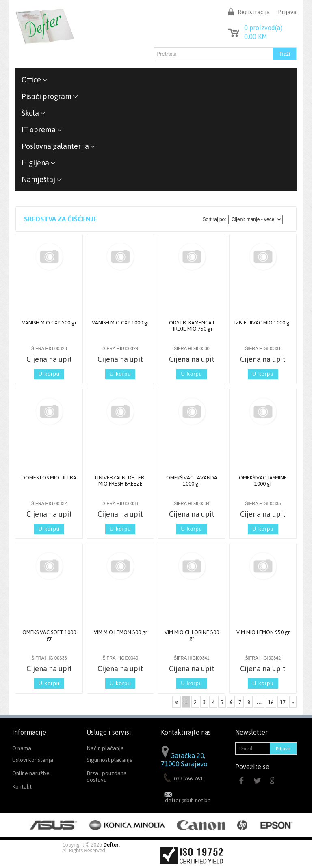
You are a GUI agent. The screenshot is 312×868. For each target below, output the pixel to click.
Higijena (39, 163)
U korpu (49, 374)
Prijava (287, 12)
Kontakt (22, 786)
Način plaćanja (105, 748)
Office (35, 80)
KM (256, 37)
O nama (22, 748)
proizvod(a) (263, 28)
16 (271, 702)
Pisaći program (50, 96)
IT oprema (42, 130)
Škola (34, 113)
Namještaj (42, 179)
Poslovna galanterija (59, 146)
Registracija (254, 12)
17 (283, 702)
